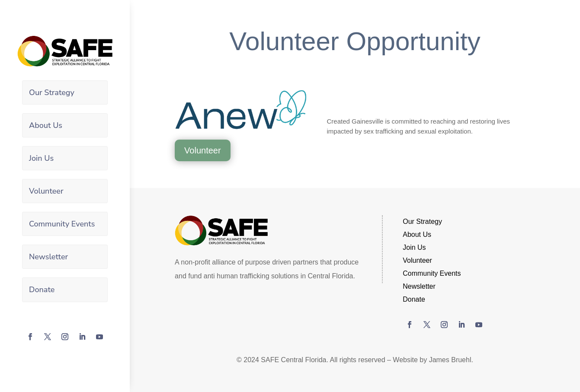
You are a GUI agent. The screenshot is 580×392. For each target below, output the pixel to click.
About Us (46, 125)
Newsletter (48, 256)
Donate (42, 289)
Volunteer (46, 191)
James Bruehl (450, 360)
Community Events (62, 223)
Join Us (41, 158)
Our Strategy (52, 92)
